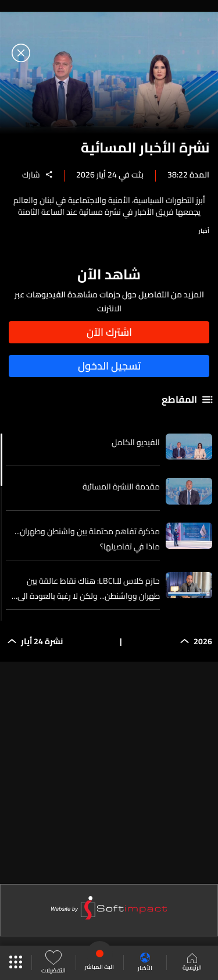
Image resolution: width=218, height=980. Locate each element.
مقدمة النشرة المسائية (121, 487)
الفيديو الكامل (136, 442)
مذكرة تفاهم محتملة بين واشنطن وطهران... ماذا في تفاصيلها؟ (87, 539)
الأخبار (145, 963)
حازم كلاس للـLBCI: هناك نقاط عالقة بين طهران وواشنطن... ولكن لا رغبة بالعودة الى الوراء (89, 588)
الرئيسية (192, 963)
